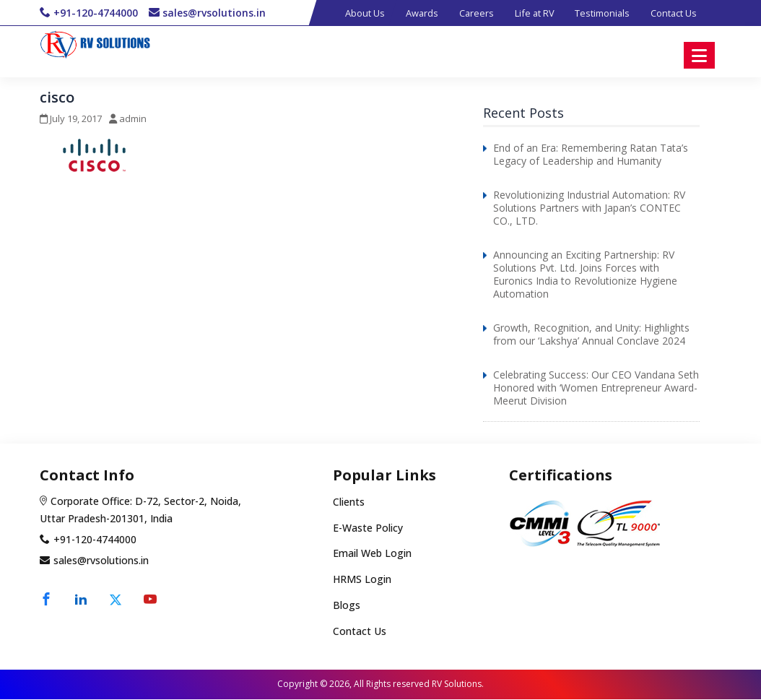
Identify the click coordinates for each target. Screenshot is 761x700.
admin (133, 119)
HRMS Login (362, 580)
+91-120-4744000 (96, 13)
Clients (349, 503)
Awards (415, 13)
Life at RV (531, 13)
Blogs (347, 606)
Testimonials (600, 13)
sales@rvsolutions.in (214, 13)
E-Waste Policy (368, 528)
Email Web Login (372, 554)
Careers (471, 13)
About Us (357, 13)
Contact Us (673, 13)
